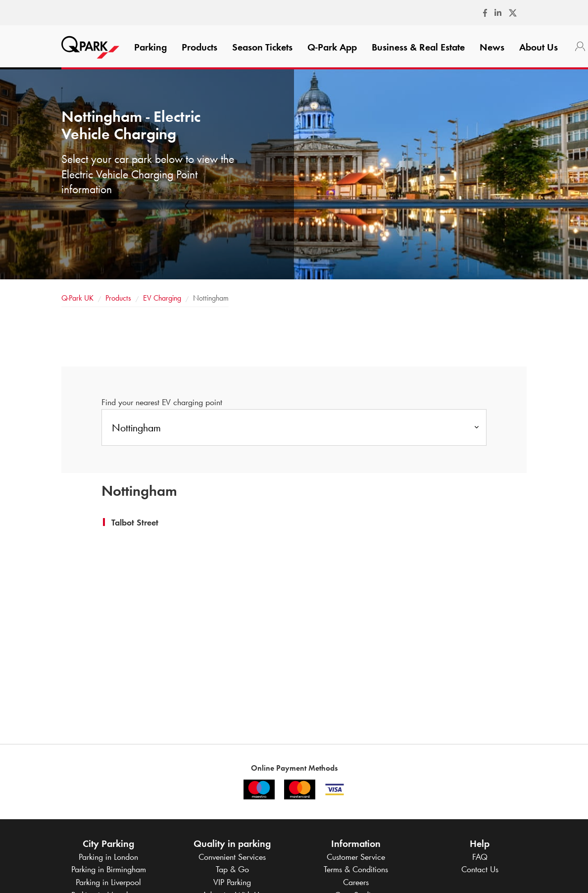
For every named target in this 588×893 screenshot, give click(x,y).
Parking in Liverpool (108, 882)
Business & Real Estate (418, 47)
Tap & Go (232, 869)
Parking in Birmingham (109, 869)
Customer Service (356, 857)
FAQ (480, 857)
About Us (539, 47)
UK (77, 298)
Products (199, 47)
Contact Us (480, 869)
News (492, 47)
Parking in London (108, 857)
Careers (356, 882)
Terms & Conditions (356, 869)
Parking (150, 47)
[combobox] (294, 427)
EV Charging (162, 298)
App (332, 47)
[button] (135, 523)
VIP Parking (232, 882)
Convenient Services (232, 857)
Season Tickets (262, 47)
